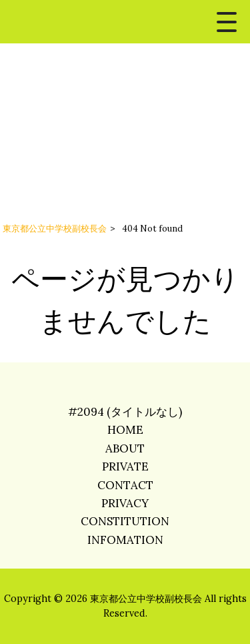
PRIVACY (125, 503)
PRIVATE (125, 466)
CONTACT (125, 485)
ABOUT (125, 448)
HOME (125, 430)
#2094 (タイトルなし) (125, 412)
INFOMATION (125, 540)
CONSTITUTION (125, 521)
